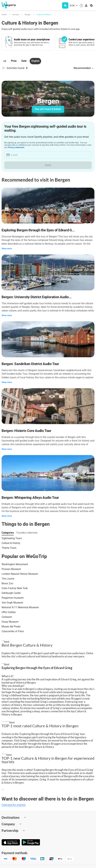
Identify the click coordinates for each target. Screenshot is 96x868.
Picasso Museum (11, 569)
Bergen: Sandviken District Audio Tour (30, 364)
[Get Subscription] (65, 5)
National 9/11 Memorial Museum (20, 607)
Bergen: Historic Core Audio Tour (26, 431)
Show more (7, 249)
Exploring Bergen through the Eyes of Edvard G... (38, 230)
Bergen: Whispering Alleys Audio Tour (30, 498)
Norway (16, 14)
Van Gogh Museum (12, 603)
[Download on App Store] (11, 843)
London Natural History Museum (20, 574)
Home (4, 14)
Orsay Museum (10, 622)
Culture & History (44, 14)
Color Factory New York (15, 588)
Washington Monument (15, 564)
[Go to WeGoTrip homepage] (11, 5)
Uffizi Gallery (9, 612)
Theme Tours (9, 548)
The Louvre (8, 579)
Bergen (28, 14)
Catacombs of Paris (13, 631)
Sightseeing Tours (12, 538)
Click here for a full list (14, 805)
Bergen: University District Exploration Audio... (36, 297)
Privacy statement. (21, 147)
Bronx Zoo (7, 583)
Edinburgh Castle (11, 593)
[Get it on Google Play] (31, 843)
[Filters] (5, 61)
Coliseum (7, 617)
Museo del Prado (11, 627)
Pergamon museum (13, 598)
